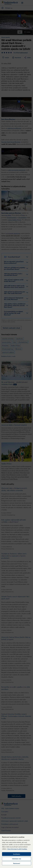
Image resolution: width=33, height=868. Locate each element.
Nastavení (17, 863)
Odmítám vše (17, 859)
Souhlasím (17, 854)
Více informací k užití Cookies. (17, 849)
